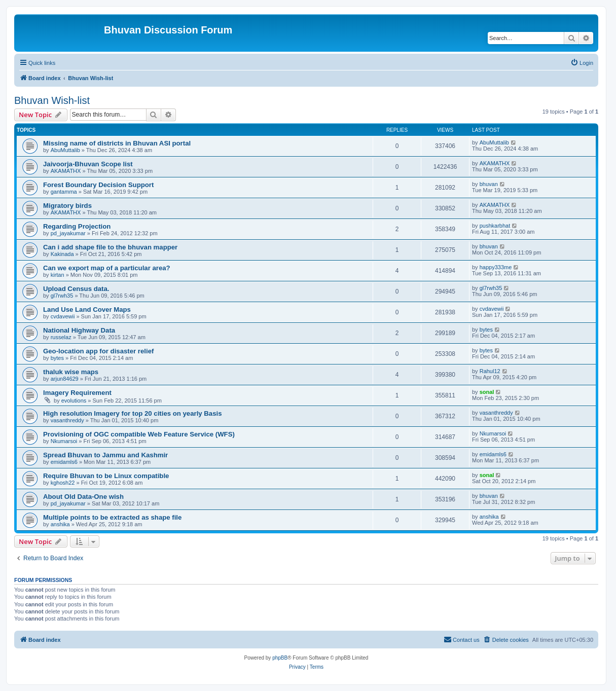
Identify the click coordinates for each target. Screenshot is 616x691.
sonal (487, 392)
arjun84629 (65, 379)
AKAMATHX (66, 171)
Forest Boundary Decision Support (98, 185)
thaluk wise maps (71, 372)
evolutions (74, 401)
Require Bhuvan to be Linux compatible (106, 476)
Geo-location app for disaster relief (98, 351)
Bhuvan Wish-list (52, 100)
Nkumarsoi (64, 441)
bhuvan (489, 184)
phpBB (280, 658)
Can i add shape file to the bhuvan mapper (110, 247)
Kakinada (62, 254)
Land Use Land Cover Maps (87, 310)
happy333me (496, 267)
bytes (486, 330)
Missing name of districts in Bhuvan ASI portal (117, 143)
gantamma (64, 192)
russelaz (61, 337)
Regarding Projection (77, 226)
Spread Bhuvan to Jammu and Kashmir (105, 455)
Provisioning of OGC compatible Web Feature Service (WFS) (139, 434)
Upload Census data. (76, 289)
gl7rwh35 (62, 296)
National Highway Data (79, 330)
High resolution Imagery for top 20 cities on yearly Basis (133, 413)
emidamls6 (64, 462)
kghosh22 (63, 483)
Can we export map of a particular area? (107, 268)
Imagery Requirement (77, 393)
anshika (60, 524)
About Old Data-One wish (83, 497)
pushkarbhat (495, 226)
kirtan (58, 275)
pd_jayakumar (68, 233)
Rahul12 (490, 371)
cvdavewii (63, 316)
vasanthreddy (67, 420)
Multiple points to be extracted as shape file (112, 517)
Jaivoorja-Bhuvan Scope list (88, 164)
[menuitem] (582, 63)
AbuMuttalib (65, 150)
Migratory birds (67, 206)
